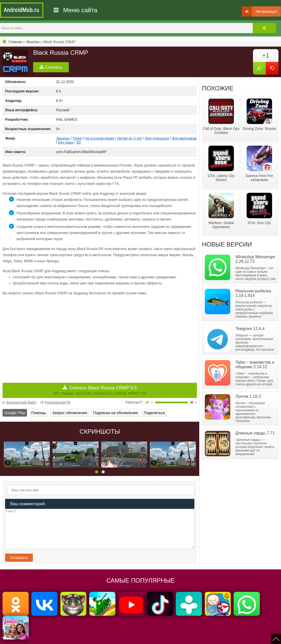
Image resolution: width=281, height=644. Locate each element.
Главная (15, 42)
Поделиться (154, 413)
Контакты (178, 637)
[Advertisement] (51, 336)
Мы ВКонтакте (156, 637)
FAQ (193, 637)
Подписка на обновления (116, 413)
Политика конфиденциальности (69, 637)
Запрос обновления (70, 413)
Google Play (15, 413)
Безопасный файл (19, 402)
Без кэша (66, 142)
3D (78, 142)
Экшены (33, 42)
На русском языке (99, 138)
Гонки (77, 138)
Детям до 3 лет (130, 138)
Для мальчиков (184, 138)
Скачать (51, 67)
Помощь (39, 413)
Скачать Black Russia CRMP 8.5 (100, 390)
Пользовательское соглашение (119, 637)
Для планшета (157, 138)
